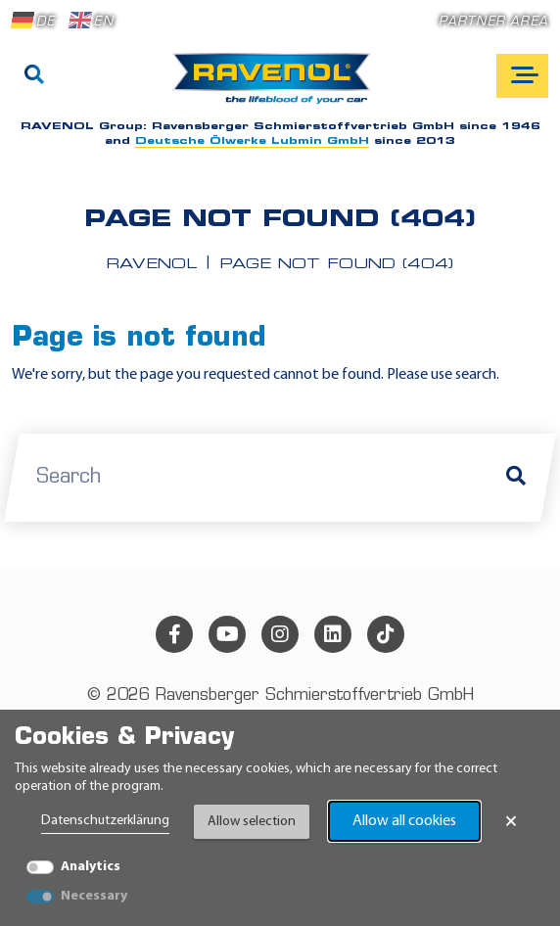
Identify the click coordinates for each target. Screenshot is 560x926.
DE (33, 21)
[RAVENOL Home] (277, 86)
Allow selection (252, 822)
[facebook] (174, 634)
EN (91, 21)
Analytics (91, 867)
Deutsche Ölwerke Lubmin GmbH (252, 141)
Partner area (493, 22)
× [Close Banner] (511, 821)
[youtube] (227, 634)
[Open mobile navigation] (522, 76)
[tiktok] (386, 634)
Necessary (94, 896)
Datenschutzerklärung (105, 821)
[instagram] (280, 634)
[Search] (34, 76)
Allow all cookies (404, 821)
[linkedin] (333, 634)
